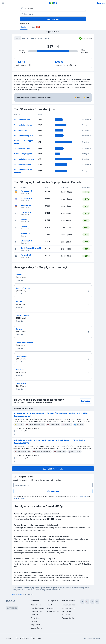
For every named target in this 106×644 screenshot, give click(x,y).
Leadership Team (37, 611)
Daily (40, 38)
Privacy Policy (83, 496)
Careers (34, 621)
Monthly (25, 38)
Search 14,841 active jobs (53, 469)
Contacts (34, 615)
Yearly (18, 38)
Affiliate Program (53, 611)
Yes (77, 97)
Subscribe (53, 491)
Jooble (98, 639)
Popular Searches (69, 605)
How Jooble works (38, 608)
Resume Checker (68, 618)
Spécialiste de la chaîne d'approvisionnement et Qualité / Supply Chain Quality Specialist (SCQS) (49, 442)
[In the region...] (53, 14)
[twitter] (92, 602)
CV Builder (66, 615)
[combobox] (10, 639)
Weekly (33, 38)
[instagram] (87, 602)
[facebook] (82, 602)
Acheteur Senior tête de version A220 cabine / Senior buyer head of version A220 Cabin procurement (50, 415)
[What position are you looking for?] (53, 8)
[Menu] (3, 3)
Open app (101, 3)
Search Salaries (53, 19)
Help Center (35, 625)
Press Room (35, 618)
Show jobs (87, 120)
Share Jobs (51, 608)
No (86, 97)
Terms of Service (19, 499)
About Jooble (36, 605)
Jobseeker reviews (69, 608)
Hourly (46, 38)
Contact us (85, 401)
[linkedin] (97, 602)
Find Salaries (67, 611)
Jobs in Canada (37, 628)
